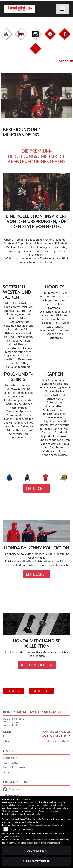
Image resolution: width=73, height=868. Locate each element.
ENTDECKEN (37, 488)
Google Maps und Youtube (21, 830)
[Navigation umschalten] (62, 9)
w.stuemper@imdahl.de (57, 741)
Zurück (13, 691)
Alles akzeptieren (36, 861)
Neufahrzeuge (11, 763)
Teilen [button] (41, 691)
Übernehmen (37, 850)
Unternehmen (10, 758)
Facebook (11, 789)
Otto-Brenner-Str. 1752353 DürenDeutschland (14, 722)
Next (69, 96)
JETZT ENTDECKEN (37, 665)
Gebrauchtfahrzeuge (14, 767)
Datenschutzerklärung (34, 814)
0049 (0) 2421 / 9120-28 (56, 732)
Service (7, 772)
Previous (4, 96)
